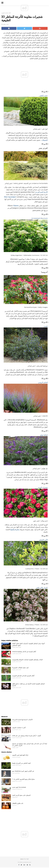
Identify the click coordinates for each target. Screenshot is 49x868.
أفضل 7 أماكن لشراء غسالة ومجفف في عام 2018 (27, 736)
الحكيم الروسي (43, 382)
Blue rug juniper (10, 197)
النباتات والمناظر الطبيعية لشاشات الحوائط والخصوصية (27, 660)
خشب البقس (43, 96)
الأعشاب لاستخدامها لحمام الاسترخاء (22, 720)
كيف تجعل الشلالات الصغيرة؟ (20, 668)
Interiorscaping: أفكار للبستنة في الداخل (24, 652)
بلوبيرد (46, 326)
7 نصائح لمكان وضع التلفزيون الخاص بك (23, 779)
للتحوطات (44, 140)
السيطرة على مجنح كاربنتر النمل (21, 795)
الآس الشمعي (43, 540)
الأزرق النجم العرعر (42, 192)
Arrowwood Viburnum (40, 218)
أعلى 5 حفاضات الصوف (19, 728)
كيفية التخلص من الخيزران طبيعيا (21, 763)
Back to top (25, 859)
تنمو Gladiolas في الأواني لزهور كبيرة (23, 771)
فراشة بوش (44, 435)
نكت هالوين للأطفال (18, 803)
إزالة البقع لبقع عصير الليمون (20, 755)
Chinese (16, 206)
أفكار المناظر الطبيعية (6, 13)
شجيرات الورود (43, 487)
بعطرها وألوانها (15, 530)
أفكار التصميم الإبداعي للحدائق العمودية (23, 676)
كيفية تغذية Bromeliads (19, 787)
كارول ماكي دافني (42, 588)
